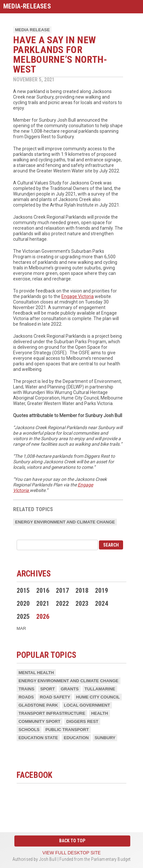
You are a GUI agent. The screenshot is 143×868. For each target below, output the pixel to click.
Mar (21, 628)
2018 (82, 590)
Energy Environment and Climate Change (65, 522)
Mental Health (36, 673)
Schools (29, 730)
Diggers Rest (82, 721)
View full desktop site (72, 853)
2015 (23, 590)
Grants (70, 689)
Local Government (87, 705)
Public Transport (67, 730)
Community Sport (40, 721)
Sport (48, 689)
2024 (102, 604)
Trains (26, 689)
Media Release (32, 30)
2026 (43, 617)
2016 (43, 590)
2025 (23, 617)
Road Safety (55, 697)
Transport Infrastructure (52, 713)
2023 (82, 604)
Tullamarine (100, 689)
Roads (26, 697)
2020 (23, 604)
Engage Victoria (78, 296)
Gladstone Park (38, 705)
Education (76, 738)
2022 (62, 604)
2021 (43, 604)
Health (100, 713)
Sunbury (105, 738)
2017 (62, 590)
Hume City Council (98, 697)
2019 (102, 590)
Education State (38, 738)
